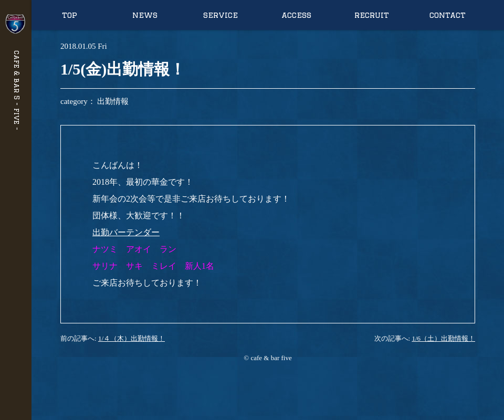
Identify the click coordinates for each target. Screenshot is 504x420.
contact (448, 15)
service (220, 15)
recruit (372, 15)
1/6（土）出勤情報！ (443, 338)
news (145, 15)
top (70, 15)
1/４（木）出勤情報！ (132, 338)
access (296, 15)
